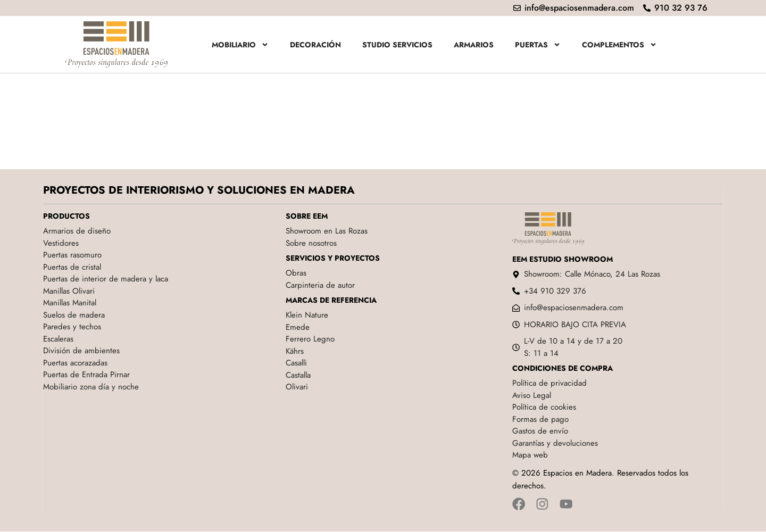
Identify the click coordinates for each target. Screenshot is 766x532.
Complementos (619, 45)
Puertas (538, 45)
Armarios (474, 45)
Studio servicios (397, 45)
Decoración (315, 45)
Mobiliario (240, 45)
